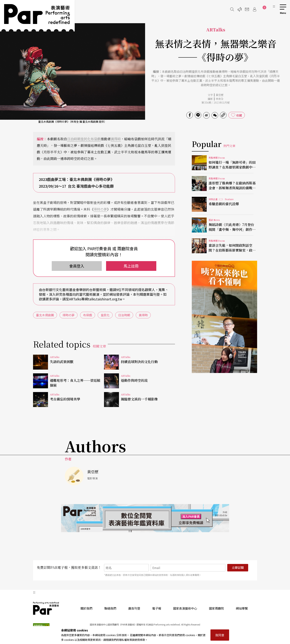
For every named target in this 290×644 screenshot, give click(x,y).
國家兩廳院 (216, 608)
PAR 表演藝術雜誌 (46, 608)
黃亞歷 (220, 95)
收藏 (239, 115)
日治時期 (74, 139)
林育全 (220, 99)
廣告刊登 (134, 608)
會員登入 (77, 266)
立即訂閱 (238, 568)
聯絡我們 (110, 608)
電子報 (157, 608)
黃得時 (116, 139)
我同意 (220, 635)
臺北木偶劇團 (45, 315)
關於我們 (86, 608)
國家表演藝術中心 (185, 608)
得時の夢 (100, 209)
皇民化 (86, 139)
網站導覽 (242, 608)
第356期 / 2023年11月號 (216, 103)
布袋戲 (96, 139)
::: (274, 6)
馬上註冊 (131, 266)
